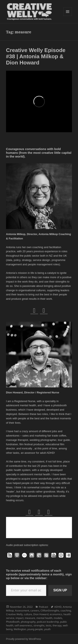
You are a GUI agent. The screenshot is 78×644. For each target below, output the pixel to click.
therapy (57, 625)
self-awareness (23, 625)
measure (30, 618)
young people (35, 629)
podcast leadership (48, 622)
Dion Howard (41, 614)
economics (56, 614)
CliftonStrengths (50, 611)
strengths (39, 625)
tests (49, 625)
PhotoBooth (13, 622)
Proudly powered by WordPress (24, 639)
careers (35, 611)
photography (28, 622)
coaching (66, 611)
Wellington (20, 629)
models (58, 618)
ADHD (58, 607)
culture (28, 614)
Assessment (22, 611)
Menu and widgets (68, 16)
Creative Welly (14, 614)
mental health (44, 618)
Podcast (43, 607)
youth (47, 629)
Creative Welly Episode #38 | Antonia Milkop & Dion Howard (36, 56)
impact (20, 618)
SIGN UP (60, 590)
